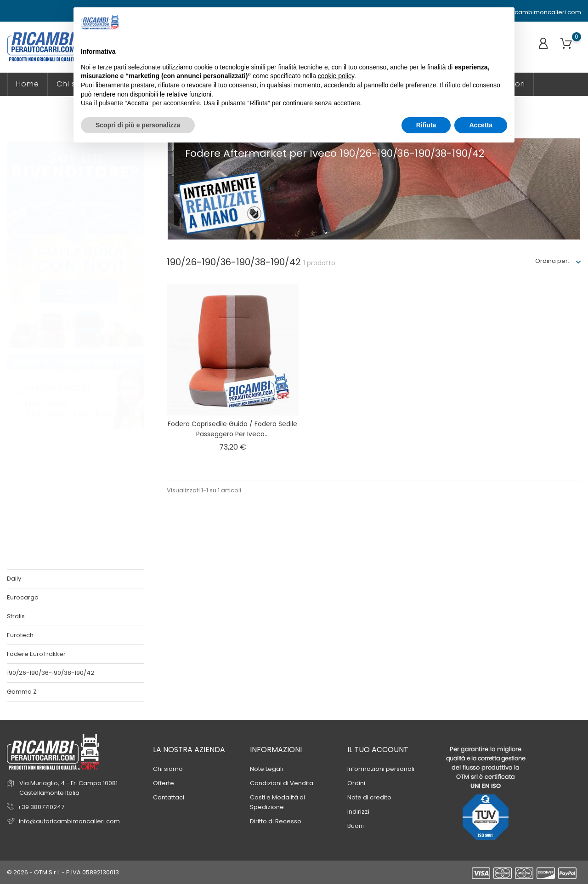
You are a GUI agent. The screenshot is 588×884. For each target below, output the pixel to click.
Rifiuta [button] (426, 125)
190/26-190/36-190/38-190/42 (51, 673)
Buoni (356, 826)
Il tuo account (378, 750)
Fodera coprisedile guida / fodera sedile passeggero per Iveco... (232, 429)
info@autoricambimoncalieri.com (526, 12)
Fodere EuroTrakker (36, 654)
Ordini (356, 783)
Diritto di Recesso (276, 821)
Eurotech (20, 635)
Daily (14, 579)
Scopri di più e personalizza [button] (138, 125)
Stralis (16, 616)
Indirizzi (358, 812)
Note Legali (266, 769)
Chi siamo (168, 769)
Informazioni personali (381, 769)
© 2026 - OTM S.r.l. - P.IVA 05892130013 (63, 872)
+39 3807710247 (41, 807)
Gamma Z (22, 692)
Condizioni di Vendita (282, 783)
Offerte (164, 783)
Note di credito (369, 797)
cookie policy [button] (336, 76)
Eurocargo (23, 597)
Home (28, 84)
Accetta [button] (481, 125)
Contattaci (169, 797)
